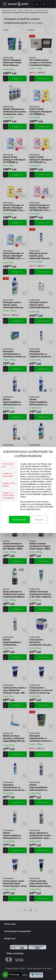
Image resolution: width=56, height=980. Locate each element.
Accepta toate (19, 520)
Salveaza (39, 520)
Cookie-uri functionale (8, 475)
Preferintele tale (8, 465)
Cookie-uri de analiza (9, 485)
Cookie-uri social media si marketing (8, 495)
